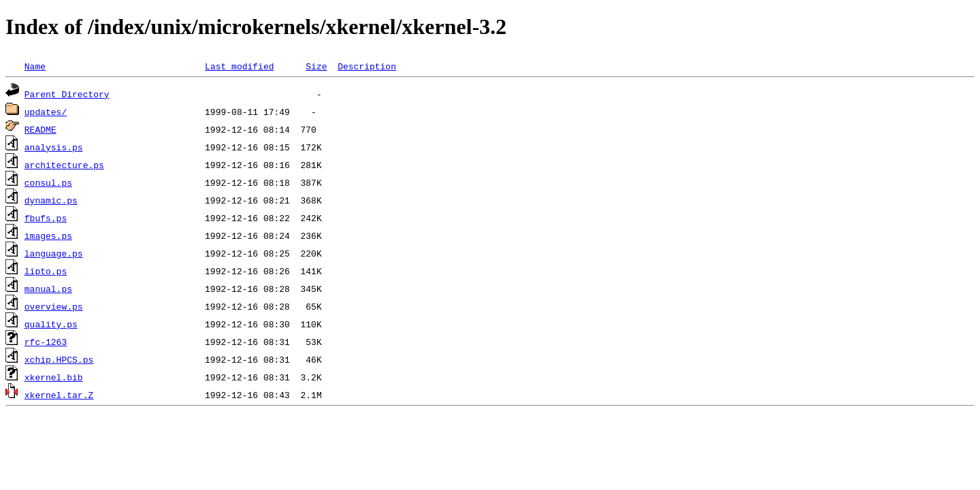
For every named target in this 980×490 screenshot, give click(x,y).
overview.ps (54, 306)
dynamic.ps (51, 200)
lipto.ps (46, 271)
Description (367, 66)
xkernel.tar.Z (59, 395)
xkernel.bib (54, 377)
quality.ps (51, 324)
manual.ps (48, 289)
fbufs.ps (46, 218)
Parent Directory (67, 94)
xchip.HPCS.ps (59, 359)
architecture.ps (64, 165)
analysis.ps (54, 147)
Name (35, 66)
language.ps (54, 253)
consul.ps (48, 182)
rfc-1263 (46, 342)
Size (316, 66)
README (40, 129)
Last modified (239, 66)
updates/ (46, 112)
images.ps (48, 235)
